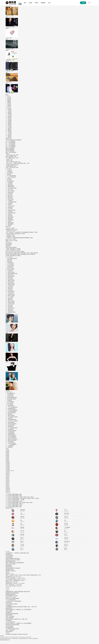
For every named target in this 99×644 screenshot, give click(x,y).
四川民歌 (10, 118)
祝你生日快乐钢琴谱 (12, 440)
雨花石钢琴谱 (9, 245)
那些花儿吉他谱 (11, 296)
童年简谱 (10, 205)
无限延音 (22, 527)
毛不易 (7, 553)
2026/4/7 (8, 478)
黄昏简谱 (9, 612)
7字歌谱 (7, 458)
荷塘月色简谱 (11, 223)
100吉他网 (14, 634)
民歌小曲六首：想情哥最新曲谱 (14, 601)
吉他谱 (30, 3)
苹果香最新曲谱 (11, 151)
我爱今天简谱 (10, 570)
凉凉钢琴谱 (10, 418)
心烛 (21, 513)
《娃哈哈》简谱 (9, 159)
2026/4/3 (8, 483)
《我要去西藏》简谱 (14, 165)
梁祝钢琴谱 (10, 414)
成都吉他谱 (10, 260)
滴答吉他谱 (10, 298)
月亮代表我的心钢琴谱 (13, 417)
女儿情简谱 (10, 180)
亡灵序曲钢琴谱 (11, 432)
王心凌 (7, 362)
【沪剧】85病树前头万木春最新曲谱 (13, 140)
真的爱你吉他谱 (11, 302)
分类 (49, 3)
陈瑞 (7, 333)
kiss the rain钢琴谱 (12, 438)
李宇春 (7, 371)
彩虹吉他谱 (10, 305)
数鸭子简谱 (10, 196)
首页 (20, 3)
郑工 (65, 531)
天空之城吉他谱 (11, 264)
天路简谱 (10, 221)
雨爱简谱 (10, 615)
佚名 (7, 158)
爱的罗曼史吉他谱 (12, 312)
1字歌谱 (7, 450)
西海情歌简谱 (11, 220)
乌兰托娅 (8, 165)
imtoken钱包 (19, 634)
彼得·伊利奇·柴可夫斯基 (11, 253)
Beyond (7, 239)
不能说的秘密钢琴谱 (12, 420)
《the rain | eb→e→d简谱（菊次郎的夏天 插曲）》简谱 (17, 163)
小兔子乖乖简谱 (11, 206)
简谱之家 (10, 634)
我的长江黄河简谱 (11, 571)
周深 (7, 323)
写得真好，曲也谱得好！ (11, 578)
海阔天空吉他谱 (11, 280)
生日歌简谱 (10, 194)
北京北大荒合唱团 (9, 234)
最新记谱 (8, 508)
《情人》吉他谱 (12, 239)
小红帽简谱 (10, 212)
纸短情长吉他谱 (11, 294)
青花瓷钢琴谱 (11, 427)
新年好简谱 (10, 216)
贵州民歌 (10, 119)
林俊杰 (7, 614)
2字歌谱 (7, 451)
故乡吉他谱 (10, 290)
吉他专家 (66, 538)
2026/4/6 (8, 479)
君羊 (21, 520)
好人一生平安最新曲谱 (10, 141)
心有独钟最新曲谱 (11, 600)
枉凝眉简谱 (10, 207)
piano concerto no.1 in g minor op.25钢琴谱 (15, 252)
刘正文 (7, 604)
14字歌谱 (8, 468)
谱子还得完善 (9, 576)
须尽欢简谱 (9, 603)
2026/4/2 (8, 484)
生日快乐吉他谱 (11, 304)
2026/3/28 (8, 491)
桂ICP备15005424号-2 (5, 640)
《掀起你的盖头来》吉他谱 (19, 234)
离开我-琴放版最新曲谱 (14, 593)
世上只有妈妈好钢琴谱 (13, 428)
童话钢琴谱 (10, 447)
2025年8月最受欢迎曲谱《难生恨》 (16, 504)
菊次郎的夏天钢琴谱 (11, 399)
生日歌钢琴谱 (11, 442)
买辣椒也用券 (9, 592)
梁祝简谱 (9, 178)
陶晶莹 (7, 593)
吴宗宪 (7, 598)
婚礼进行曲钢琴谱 (12, 435)
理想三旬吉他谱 (11, 301)
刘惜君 (7, 558)
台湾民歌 (10, 133)
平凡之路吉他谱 (11, 265)
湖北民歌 (10, 112)
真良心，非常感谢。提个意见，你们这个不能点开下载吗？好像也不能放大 (22, 575)
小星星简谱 (10, 172)
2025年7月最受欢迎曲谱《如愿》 (15, 505)
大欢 (7, 556)
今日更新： (8, 471)
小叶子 (66, 510)
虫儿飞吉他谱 (11, 297)
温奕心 (7, 152)
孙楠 (10, 596)
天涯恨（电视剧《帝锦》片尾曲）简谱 (19, 619)
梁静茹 (7, 608)
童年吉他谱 (10, 287)
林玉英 (7, 627)
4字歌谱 (7, 454)
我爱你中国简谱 (11, 187)
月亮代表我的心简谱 (12, 188)
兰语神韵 (22, 545)
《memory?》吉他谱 (10, 228)
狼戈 (7, 151)
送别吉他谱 (10, 307)
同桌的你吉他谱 (11, 276)
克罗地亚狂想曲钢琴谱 (12, 398)
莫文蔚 (7, 609)
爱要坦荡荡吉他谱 (11, 594)
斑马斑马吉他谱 (11, 269)
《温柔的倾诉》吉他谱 (10, 236)
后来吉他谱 (10, 271)
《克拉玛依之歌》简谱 (13, 167)
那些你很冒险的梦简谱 (13, 614)
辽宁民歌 (9, 107)
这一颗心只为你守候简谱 (15, 560)
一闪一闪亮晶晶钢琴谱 (13, 407)
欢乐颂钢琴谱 (11, 429)
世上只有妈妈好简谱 (11, 176)
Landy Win (11, 598)
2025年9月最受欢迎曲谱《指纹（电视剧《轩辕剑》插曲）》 (21, 503)
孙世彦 (22, 538)
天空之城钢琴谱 (11, 396)
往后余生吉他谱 (11, 268)
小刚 (7, 612)
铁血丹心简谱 (11, 199)
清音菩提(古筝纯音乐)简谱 (13, 629)
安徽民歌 (9, 100)
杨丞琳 (7, 615)
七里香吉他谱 (11, 286)
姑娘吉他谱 (10, 300)
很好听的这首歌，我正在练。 (12, 583)
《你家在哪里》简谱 (12, 156)
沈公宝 (66, 534)
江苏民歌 (9, 97)
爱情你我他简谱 (12, 561)
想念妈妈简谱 (10, 556)
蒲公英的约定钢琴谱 (12, 431)
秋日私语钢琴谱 (11, 422)
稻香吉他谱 (10, 289)
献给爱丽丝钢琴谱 (12, 409)
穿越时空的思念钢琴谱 (13, 439)
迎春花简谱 (11, 627)
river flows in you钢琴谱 (13, 421)
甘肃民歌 (10, 123)
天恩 (21, 524)
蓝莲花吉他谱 (11, 275)
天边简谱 (10, 214)
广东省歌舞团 (9, 607)
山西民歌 (9, 105)
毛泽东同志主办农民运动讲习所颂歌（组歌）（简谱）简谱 (24, 607)
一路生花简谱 (11, 616)
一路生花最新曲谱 (12, 152)
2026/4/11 (8, 472)
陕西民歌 (10, 122)
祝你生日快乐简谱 (12, 210)
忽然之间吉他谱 (11, 308)
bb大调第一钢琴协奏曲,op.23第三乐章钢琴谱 (25, 254)
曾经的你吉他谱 (11, 283)
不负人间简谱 (13, 597)
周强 (7, 619)
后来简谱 (10, 632)
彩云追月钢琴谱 (11, 425)
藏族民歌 (10, 129)
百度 (7, 634)
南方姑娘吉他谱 (11, 291)
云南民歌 (10, 121)
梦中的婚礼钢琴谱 (11, 393)
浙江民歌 (9, 99)
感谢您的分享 (9, 582)
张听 (7, 150)
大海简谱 (10, 611)
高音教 (22, 541)
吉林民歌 (9, 108)
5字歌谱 (7, 455)
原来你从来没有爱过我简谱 (13, 625)
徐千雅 (7, 596)
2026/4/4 (8, 482)
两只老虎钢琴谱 (11, 402)
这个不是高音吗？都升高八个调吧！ (13, 579)
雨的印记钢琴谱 (11, 416)
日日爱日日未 (67, 541)
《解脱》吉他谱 (14, 229)
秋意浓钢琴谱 (14, 247)
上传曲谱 (83, 3)
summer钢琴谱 (10, 403)
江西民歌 (9, 103)
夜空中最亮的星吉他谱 (13, 274)
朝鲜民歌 (10, 137)
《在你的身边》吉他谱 (10, 231)
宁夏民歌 (10, 132)
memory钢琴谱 (9, 243)
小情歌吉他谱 (11, 311)
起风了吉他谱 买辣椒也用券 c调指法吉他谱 (21, 592)
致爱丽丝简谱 (11, 185)
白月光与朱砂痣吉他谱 (12, 258)
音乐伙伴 (66, 517)
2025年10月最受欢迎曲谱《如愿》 (16, 501)
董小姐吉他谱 (11, 279)
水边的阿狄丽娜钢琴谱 (13, 410)
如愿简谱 (9, 605)
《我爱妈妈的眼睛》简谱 (11, 166)
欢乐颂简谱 (10, 184)
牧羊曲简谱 (10, 198)
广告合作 (2, 636)
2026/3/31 (8, 487)
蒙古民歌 (10, 126)
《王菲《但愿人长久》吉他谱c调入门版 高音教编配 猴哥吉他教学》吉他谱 (22, 232)
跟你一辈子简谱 (14, 596)
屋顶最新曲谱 (16, 598)
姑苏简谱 (10, 557)
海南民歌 (10, 116)
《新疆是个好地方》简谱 (13, 158)
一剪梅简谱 (10, 201)
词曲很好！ (8, 574)
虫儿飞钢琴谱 (10, 404)
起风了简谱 (10, 189)
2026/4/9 (8, 475)
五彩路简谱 (10, 567)
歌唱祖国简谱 (11, 224)
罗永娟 (9, 619)
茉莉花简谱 (10, 218)
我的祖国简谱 (11, 217)
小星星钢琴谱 (10, 395)
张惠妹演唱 (8, 229)
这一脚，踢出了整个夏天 (11, 586)
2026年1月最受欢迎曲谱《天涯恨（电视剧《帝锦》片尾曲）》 (21, 497)
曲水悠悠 (22, 534)
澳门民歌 (10, 134)
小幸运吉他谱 (11, 293)
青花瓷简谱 (10, 183)
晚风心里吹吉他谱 (16, 558)
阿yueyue (8, 597)
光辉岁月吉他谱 (11, 285)
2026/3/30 (8, 489)
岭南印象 (22, 517)
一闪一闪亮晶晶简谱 (11, 177)
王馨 (7, 352)
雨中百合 (8, 342)
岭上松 (22, 548)
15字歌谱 (8, 469)
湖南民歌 (10, 114)
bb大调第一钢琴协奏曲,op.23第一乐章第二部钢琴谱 (27, 253)
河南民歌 (10, 111)
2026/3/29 (8, 490)
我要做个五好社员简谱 (10, 564)
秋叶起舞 (66, 524)
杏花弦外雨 (67, 513)
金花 (7, 568)
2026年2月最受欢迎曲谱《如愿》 (15, 496)
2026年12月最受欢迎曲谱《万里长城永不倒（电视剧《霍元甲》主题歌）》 (24, 498)
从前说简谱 (11, 626)
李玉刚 (7, 557)
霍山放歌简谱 (9, 565)
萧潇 (7, 594)
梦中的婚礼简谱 (11, 181)
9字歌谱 (7, 461)
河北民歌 (9, 104)
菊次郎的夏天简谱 (12, 213)
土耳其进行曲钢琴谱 (12, 411)
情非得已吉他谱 (11, 272)
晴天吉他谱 (10, 261)
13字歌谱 (8, 466)
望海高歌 (8, 391)
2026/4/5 (8, 480)
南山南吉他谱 (11, 282)
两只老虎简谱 (10, 173)
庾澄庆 (7, 240)
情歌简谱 (10, 608)
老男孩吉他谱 (10, 267)
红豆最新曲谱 (10, 618)
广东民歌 (10, 115)
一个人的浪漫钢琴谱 (12, 444)
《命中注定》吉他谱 (13, 240)
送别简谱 (9, 174)
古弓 (65, 520)
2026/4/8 (8, 476)
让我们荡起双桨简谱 (12, 202)
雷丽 (7, 567)
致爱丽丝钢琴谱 (11, 406)
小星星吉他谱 (10, 263)
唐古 (7, 625)
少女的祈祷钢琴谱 (12, 443)
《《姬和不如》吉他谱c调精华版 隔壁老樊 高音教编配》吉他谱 (19, 238)
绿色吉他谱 (10, 278)
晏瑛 (7, 571)
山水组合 (8, 381)
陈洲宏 (66, 548)
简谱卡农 (66, 545)
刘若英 (7, 632)
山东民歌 (10, 110)
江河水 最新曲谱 (11, 622)
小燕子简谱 (10, 209)
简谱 (25, 3)
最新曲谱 (43, 3)
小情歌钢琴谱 (11, 446)
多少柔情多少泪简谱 (13, 604)
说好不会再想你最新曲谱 (18, 563)
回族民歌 (10, 136)
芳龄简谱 (9, 554)
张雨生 (7, 611)
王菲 (7, 605)
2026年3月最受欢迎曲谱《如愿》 (15, 494)
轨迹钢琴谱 (8, 246)
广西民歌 (10, 127)
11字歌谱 (8, 464)
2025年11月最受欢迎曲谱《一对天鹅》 (16, 500)
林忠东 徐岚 (8, 247)
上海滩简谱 (10, 203)
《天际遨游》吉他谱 (10, 235)
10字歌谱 (8, 462)
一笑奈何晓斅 (67, 527)
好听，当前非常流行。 (10, 585)
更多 (7, 6)
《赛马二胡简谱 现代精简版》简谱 (13, 162)
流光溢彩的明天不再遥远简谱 (14, 568)
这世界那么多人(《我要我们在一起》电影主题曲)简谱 (20, 609)
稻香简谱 (10, 225)
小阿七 (7, 626)
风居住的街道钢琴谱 (12, 424)
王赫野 (10, 558)
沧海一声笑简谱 (11, 191)
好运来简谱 (10, 170)
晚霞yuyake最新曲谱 (10, 148)
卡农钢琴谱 (10, 400)
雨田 (7, 554)
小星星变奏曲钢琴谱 (12, 436)
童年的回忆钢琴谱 (12, 413)
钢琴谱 (37, 3)
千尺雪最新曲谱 (11, 150)
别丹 (7, 570)
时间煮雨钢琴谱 (11, 433)
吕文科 (7, 167)
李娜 (7, 156)
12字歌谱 (8, 465)
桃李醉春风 (23, 510)
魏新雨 (7, 561)
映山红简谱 (10, 195)
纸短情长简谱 (11, 192)
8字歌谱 (7, 460)
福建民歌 (9, 101)
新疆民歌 (10, 130)
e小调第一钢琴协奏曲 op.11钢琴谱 (13, 249)
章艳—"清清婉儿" (9, 563)
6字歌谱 (7, 457)
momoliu (22, 531)
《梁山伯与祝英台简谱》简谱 (12, 155)
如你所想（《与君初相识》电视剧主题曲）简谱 (19, 553)
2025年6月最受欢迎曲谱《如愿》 (15, 507)
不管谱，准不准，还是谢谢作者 (12, 581)
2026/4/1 (8, 486)
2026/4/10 (8, 473)
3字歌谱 (7, 453)
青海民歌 (10, 125)
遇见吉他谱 (10, 309)
